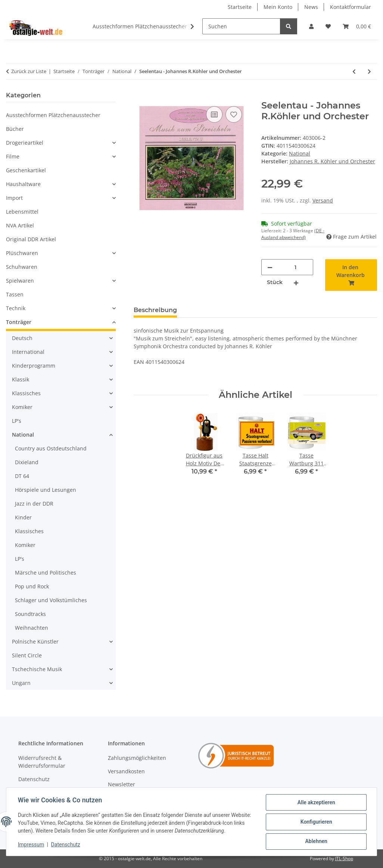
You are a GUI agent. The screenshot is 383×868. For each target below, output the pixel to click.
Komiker (22, 407)
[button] (311, 26)
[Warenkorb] (357, 26)
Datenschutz (66, 845)
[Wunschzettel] (328, 26)
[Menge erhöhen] (296, 282)
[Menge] (295, 267)
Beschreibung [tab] (155, 310)
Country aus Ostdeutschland (51, 448)
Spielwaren (20, 281)
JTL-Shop (344, 858)
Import (14, 198)
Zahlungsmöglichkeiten (137, 758)
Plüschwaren (22, 253)
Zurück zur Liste (29, 71)
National (300, 153)
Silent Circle (27, 655)
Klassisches (26, 393)
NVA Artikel (20, 225)
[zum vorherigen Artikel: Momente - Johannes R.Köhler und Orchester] (354, 71)
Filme (13, 156)
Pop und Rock (32, 586)
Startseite (240, 7)
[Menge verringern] (270, 267)
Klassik (21, 379)
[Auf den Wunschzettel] (234, 114)
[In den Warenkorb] (140, 96)
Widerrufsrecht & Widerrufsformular (42, 762)
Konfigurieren (316, 822)
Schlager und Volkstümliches (51, 600)
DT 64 (22, 476)
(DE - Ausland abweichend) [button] (293, 234)
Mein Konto (278, 7)
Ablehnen (316, 842)
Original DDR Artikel (31, 239)
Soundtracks (30, 614)
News (311, 7)
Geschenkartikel (26, 170)
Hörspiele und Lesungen (46, 490)
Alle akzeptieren (316, 803)
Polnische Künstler (35, 641)
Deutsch (22, 338)
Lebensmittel (22, 212)
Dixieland (27, 462)
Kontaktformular (351, 7)
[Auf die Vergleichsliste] (214, 114)
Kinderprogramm (34, 366)
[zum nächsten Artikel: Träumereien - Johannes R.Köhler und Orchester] (369, 71)
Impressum (31, 845)
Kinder (23, 517)
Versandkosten (126, 771)
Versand (323, 200)
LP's (17, 421)
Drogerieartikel (25, 143)
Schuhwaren (22, 267)
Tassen (15, 294)
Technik (16, 308)
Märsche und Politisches (46, 573)
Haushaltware (23, 184)
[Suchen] (241, 26)
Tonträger (19, 322)
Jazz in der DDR (34, 504)
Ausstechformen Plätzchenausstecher (53, 115)
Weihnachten (32, 628)
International (28, 352)
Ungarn (21, 683)
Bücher (15, 129)
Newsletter (122, 784)
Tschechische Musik (37, 669)
